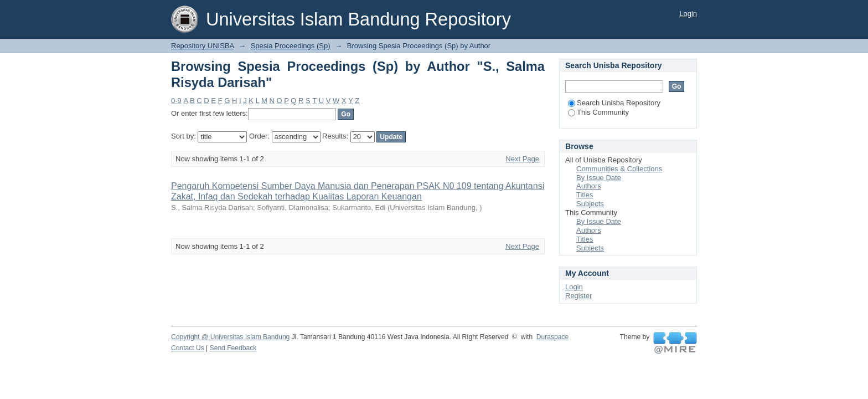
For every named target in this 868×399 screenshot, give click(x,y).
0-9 (176, 101)
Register (578, 296)
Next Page (522, 159)
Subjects (590, 204)
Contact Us (188, 348)
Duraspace (552, 337)
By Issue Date (599, 178)
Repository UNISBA (202, 46)
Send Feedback (233, 348)
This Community (598, 112)
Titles (585, 195)
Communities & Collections (619, 169)
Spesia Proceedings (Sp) (291, 46)
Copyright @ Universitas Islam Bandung (230, 337)
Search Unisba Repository (614, 103)
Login (688, 14)
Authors (589, 186)
